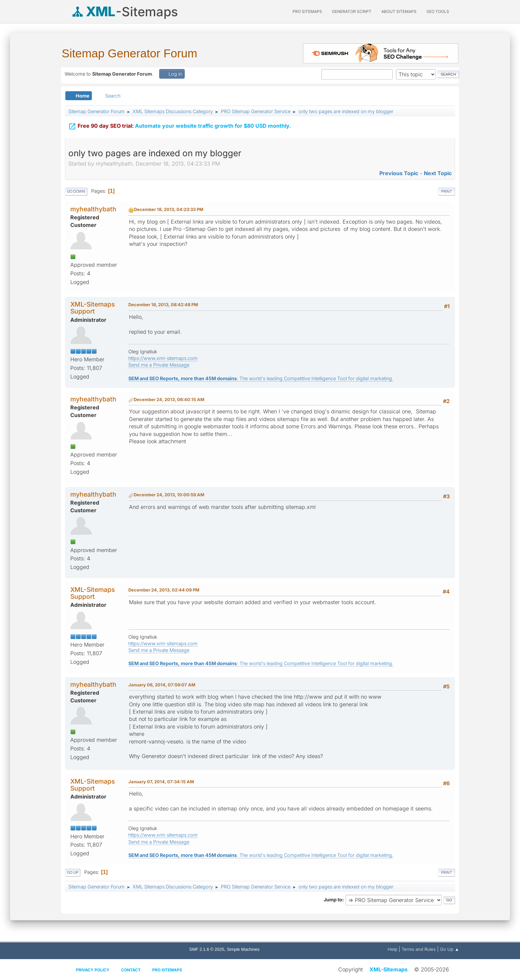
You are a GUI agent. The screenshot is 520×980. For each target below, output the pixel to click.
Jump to (333, 900)
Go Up (73, 873)
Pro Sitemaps (167, 970)
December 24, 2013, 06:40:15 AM (169, 399)
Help (392, 949)
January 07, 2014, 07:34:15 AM (161, 782)
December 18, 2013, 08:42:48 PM (163, 305)
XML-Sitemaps (389, 969)
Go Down (76, 191)
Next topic (438, 173)
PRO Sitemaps (307, 11)
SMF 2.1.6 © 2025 (207, 949)
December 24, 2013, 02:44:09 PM (164, 590)
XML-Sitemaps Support (93, 308)
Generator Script (352, 11)
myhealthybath (93, 209)
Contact (131, 970)
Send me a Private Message (159, 365)
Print (447, 191)
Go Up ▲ (450, 949)
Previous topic (399, 173)
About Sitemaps (399, 11)
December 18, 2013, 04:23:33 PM (169, 209)
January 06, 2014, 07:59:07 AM (162, 685)
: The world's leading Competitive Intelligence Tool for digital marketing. (261, 378)
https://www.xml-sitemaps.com (163, 358)
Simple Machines (243, 949)
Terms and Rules (419, 949)
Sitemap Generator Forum (130, 53)
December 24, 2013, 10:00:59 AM (169, 495)
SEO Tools (438, 11)
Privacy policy (93, 970)
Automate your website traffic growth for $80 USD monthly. (180, 121)
